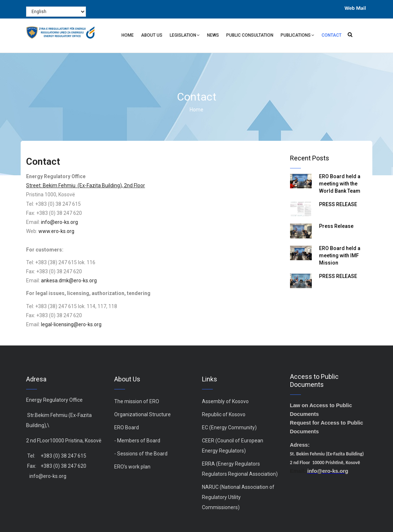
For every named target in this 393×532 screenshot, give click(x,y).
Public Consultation (250, 35)
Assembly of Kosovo (225, 401)
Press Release (336, 226)
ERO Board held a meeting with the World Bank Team (340, 184)
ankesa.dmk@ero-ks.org (69, 281)
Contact (332, 35)
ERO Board (127, 427)
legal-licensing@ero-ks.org (71, 324)
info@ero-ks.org (59, 222)
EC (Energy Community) (229, 427)
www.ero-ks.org (56, 231)
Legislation (185, 36)
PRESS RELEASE (338, 204)
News (213, 35)
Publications (297, 36)
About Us (152, 35)
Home (128, 35)
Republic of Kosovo (224, 414)
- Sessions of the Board (141, 454)
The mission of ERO (137, 401)
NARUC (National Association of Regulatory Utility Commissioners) (238, 497)
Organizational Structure (142, 414)
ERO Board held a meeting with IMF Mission (340, 255)
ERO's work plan (132, 467)
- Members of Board (137, 441)
